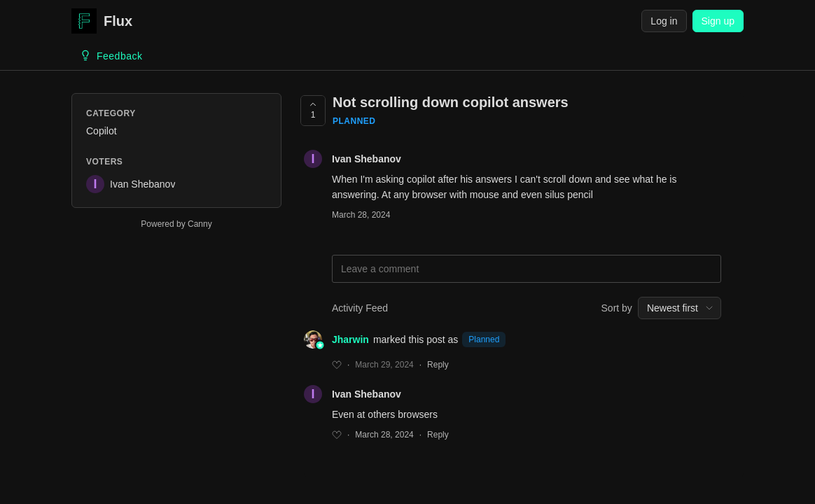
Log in (664, 21)
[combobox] (680, 308)
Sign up (718, 21)
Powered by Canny (176, 224)
